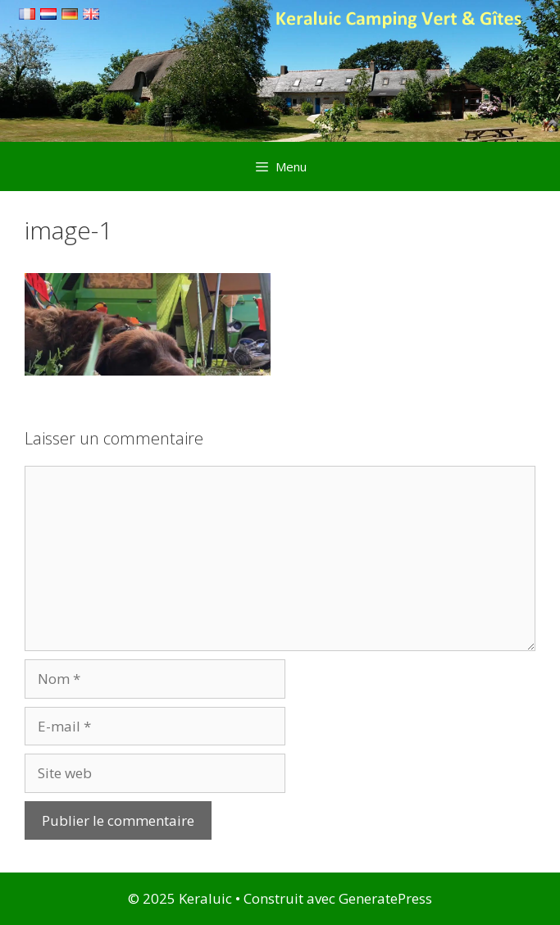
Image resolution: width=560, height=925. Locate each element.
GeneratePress (385, 898)
